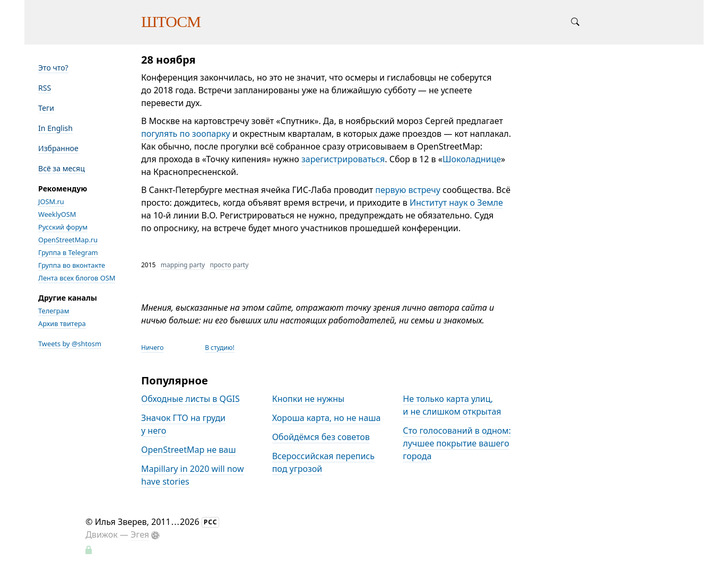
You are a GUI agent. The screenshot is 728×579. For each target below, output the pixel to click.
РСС (211, 522)
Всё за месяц (62, 168)
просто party (229, 265)
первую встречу (408, 190)
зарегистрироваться (343, 159)
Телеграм (54, 311)
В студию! (219, 348)
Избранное (58, 148)
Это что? (53, 68)
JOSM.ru (51, 201)
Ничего (152, 348)
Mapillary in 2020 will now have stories (193, 475)
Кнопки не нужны (309, 399)
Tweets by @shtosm (70, 344)
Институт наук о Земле (456, 203)
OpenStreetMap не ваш (188, 450)
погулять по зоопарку (186, 134)
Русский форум (63, 227)
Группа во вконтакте (72, 265)
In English (55, 128)
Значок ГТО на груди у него (183, 424)
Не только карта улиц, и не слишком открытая (452, 405)
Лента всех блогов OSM (77, 278)
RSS (45, 88)
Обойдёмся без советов (321, 437)
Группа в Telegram (68, 252)
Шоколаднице (472, 159)
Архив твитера (62, 323)
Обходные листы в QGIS (190, 399)
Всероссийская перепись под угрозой (323, 462)
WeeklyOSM (57, 214)
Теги (46, 108)
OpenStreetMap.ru (68, 240)
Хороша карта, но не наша (327, 418)
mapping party (183, 265)
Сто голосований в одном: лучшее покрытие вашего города (457, 443)
